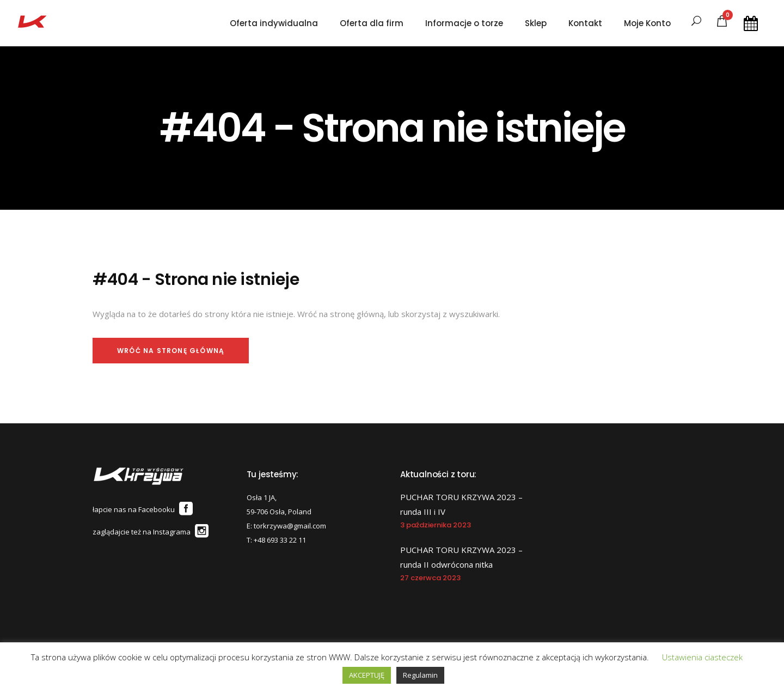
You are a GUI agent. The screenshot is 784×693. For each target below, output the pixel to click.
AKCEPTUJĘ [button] (367, 675)
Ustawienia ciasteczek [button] (702, 657)
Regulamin (420, 675)
